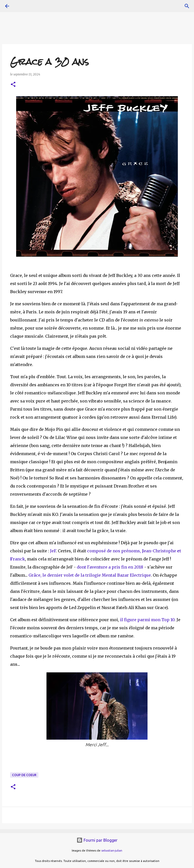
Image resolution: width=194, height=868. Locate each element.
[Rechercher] (187, 6)
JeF (53, 551)
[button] (13, 85)
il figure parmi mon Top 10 (147, 620)
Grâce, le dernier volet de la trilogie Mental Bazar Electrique (90, 575)
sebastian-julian (112, 851)
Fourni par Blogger (97, 840)
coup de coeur (24, 775)
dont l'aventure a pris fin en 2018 (110, 567)
